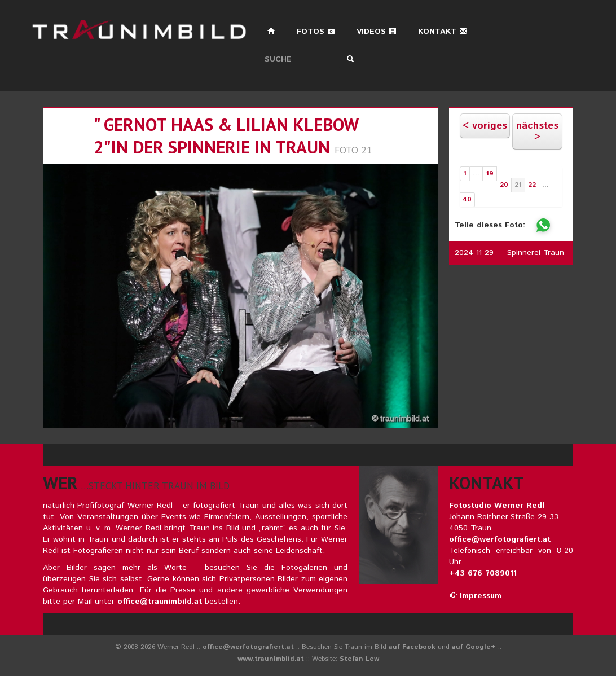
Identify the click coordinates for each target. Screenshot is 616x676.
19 (490, 174)
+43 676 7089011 (483, 573)
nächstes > (537, 131)
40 (467, 199)
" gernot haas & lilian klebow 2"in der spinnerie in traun (226, 136)
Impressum (475, 596)
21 (518, 185)
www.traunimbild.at (271, 659)
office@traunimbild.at (160, 602)
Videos (377, 32)
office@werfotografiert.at (500, 539)
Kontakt (443, 32)
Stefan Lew (359, 659)
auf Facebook (412, 647)
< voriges (485, 126)
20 (504, 185)
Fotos (316, 32)
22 (532, 185)
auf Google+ (474, 647)
